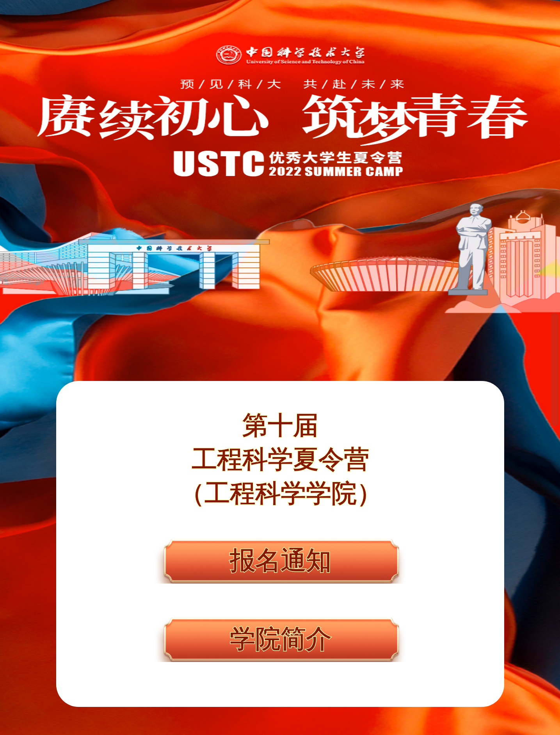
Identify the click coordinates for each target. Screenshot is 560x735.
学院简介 (280, 639)
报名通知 (280, 561)
